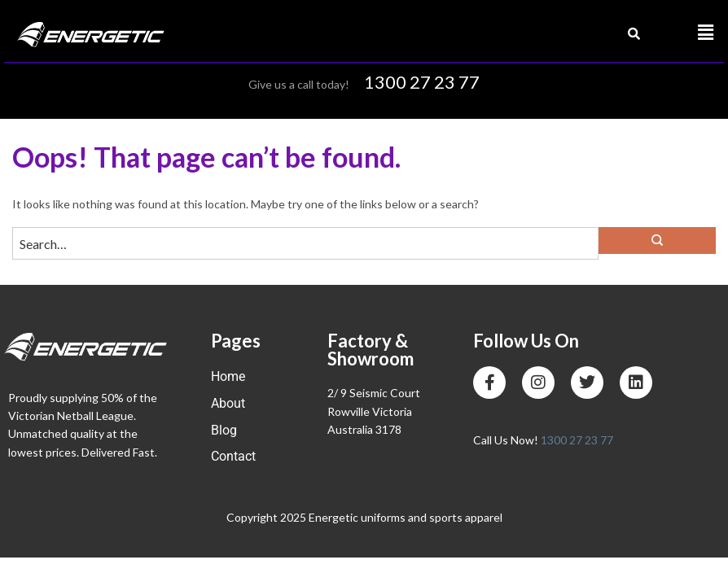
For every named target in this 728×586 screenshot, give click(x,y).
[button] (706, 33)
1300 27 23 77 (422, 82)
